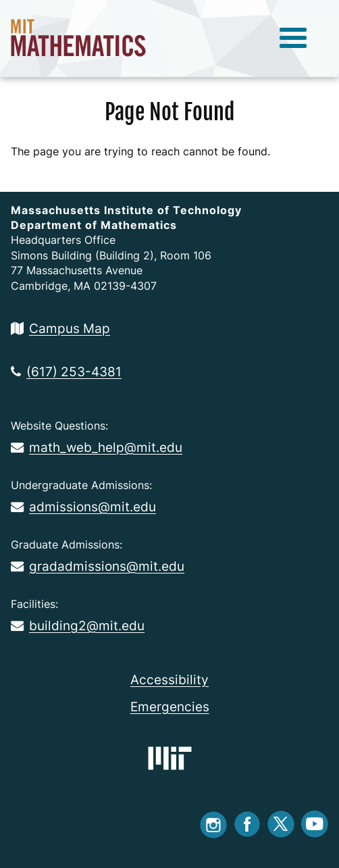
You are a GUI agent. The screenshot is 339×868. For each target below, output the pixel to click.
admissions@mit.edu (83, 507)
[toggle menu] (293, 39)
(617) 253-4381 (66, 372)
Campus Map (60, 328)
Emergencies (170, 707)
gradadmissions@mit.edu (98, 566)
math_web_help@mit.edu (97, 447)
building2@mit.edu (78, 626)
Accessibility (169, 680)
